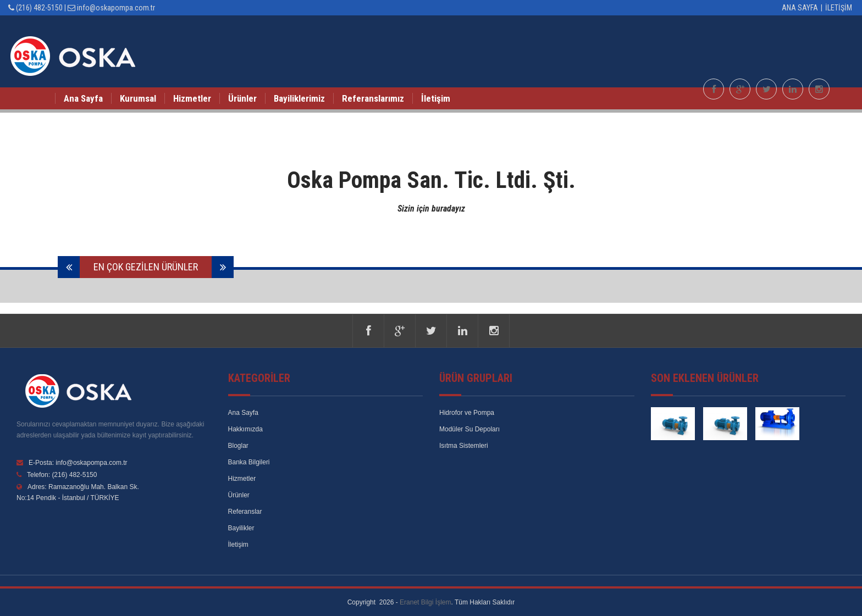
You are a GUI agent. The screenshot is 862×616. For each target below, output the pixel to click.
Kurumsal (138, 98)
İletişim (839, 8)
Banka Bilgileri (249, 462)
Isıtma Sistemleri (464, 446)
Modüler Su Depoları (469, 429)
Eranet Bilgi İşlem (425, 602)
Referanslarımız (373, 98)
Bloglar (238, 446)
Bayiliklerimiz (299, 98)
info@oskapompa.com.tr (116, 8)
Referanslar (245, 512)
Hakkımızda (245, 429)
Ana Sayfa (800, 8)
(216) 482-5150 (39, 8)
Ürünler (242, 98)
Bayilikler (241, 528)
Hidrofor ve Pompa (467, 413)
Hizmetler (192, 98)
